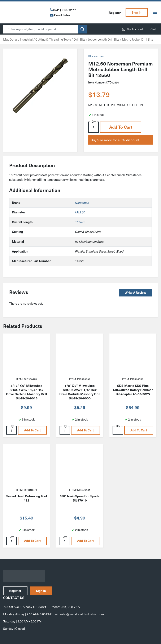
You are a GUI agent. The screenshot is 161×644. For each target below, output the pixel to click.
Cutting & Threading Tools (53, 39)
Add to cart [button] (121, 127)
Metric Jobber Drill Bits (138, 39)
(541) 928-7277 (65, 10)
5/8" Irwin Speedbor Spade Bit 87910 (80, 498)
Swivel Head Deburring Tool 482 (27, 498)
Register (115, 13)
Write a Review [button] (135, 292)
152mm (80, 222)
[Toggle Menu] (155, 12)
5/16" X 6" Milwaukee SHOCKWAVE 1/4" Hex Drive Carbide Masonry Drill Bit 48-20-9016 (27, 392)
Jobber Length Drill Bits (104, 39)
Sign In (137, 12)
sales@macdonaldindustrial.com (82, 614)
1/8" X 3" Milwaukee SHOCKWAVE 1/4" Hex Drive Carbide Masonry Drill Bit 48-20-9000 (80, 392)
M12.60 (80, 212)
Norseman (96, 56)
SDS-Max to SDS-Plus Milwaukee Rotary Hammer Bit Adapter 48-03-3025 (133, 390)
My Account (132, 29)
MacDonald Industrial (18, 39)
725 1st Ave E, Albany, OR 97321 (25, 607)
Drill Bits (79, 39)
